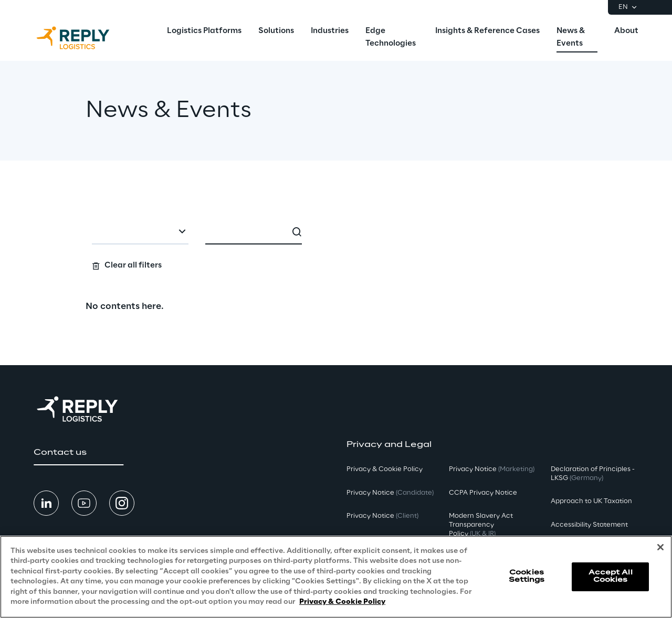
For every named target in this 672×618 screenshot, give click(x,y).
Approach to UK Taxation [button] (591, 501)
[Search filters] (336, 246)
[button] (78, 453)
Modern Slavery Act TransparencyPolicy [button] (481, 525)
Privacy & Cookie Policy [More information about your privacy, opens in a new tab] (342, 602)
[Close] (660, 547)
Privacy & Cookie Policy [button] (385, 469)
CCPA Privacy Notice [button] (483, 493)
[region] (336, 577)
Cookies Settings (527, 576)
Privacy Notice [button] (390, 493)
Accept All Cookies (611, 576)
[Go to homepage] (83, 38)
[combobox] (140, 233)
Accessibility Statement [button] (589, 525)
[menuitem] (204, 31)
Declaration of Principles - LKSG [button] (593, 474)
